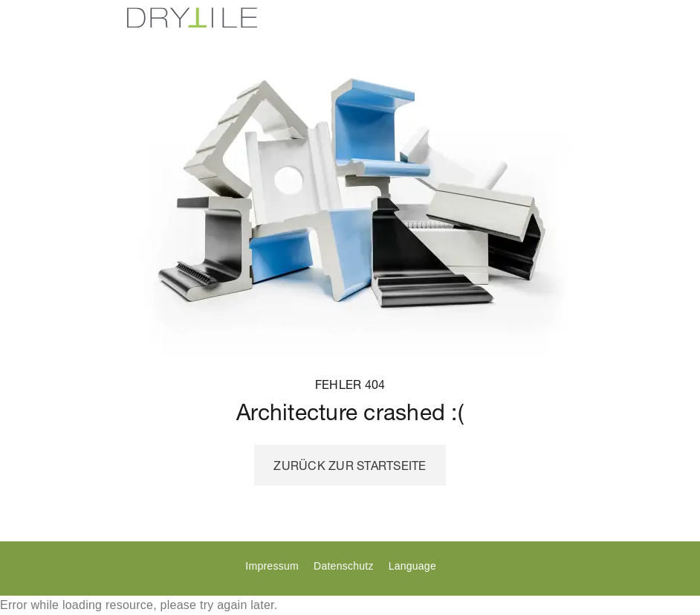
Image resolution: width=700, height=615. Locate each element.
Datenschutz (344, 566)
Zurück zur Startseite (350, 466)
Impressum (272, 566)
